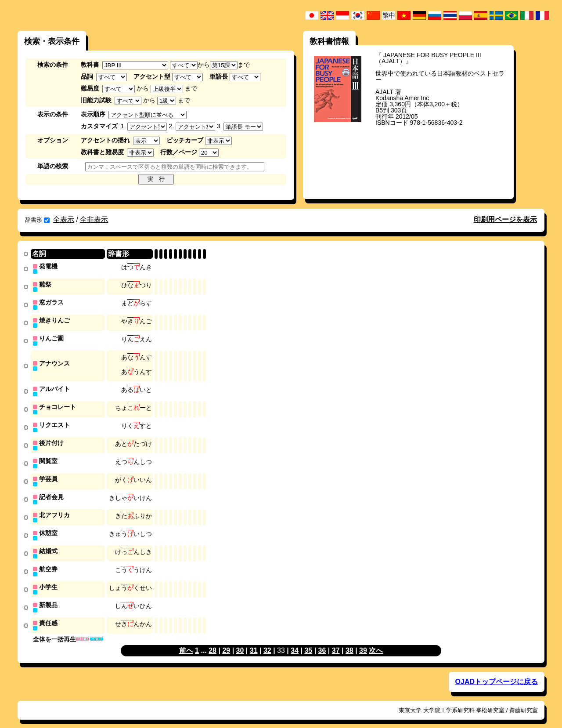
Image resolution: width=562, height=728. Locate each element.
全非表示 (94, 219)
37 (336, 641)
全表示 (64, 219)
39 (363, 641)
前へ (186, 641)
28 (213, 641)
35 (308, 641)
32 (267, 641)
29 (226, 641)
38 (349, 641)
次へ (376, 641)
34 (295, 641)
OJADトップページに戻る (497, 672)
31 (254, 641)
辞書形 (37, 220)
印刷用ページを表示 (505, 219)
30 (240, 641)
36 (322, 641)
